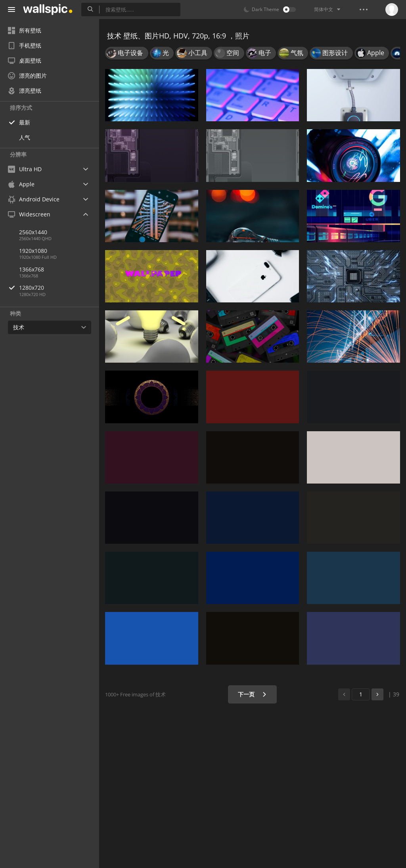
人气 (25, 137)
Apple (21, 184)
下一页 (252, 694)
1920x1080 (33, 251)
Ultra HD (25, 169)
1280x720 (59, 288)
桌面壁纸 (25, 60)
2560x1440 (33, 232)
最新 (25, 122)
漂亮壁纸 (25, 91)
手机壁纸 (25, 45)
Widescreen (29, 214)
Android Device (34, 199)
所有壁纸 (25, 30)
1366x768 (32, 269)
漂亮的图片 (27, 76)
